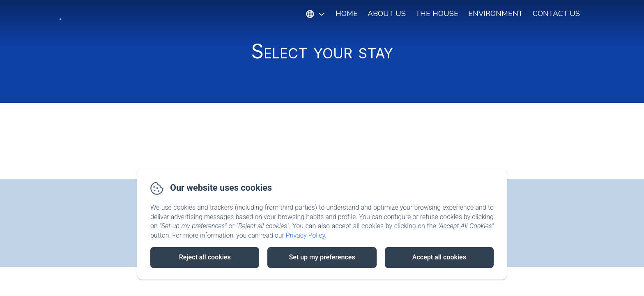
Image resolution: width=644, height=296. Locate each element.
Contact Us (556, 14)
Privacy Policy (306, 235)
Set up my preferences (322, 257)
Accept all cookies (439, 257)
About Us (387, 14)
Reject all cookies (205, 257)
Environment (496, 14)
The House (437, 14)
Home (347, 14)
